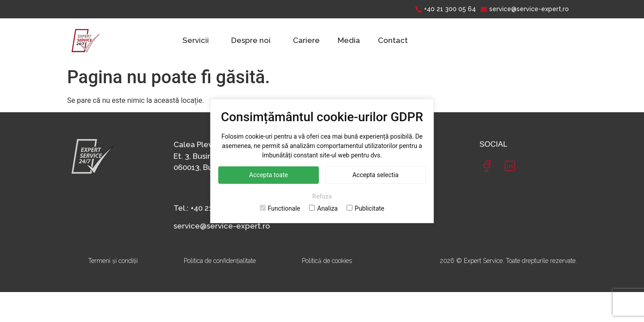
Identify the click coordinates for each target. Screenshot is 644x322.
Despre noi (251, 40)
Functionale (280, 208)
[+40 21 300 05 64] (447, 9)
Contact (393, 40)
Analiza (323, 208)
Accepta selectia (375, 175)
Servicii (196, 40)
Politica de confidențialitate (220, 261)
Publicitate (365, 208)
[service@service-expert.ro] (526, 9)
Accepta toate (269, 175)
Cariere (306, 40)
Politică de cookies (327, 261)
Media (349, 40)
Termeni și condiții (113, 261)
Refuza (322, 196)
